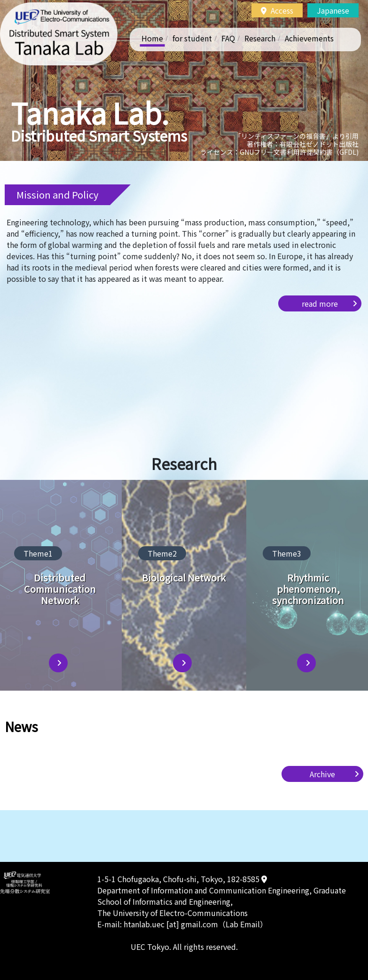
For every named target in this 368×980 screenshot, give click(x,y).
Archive (322, 774)
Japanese (333, 10)
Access (277, 10)
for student (192, 38)
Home (152, 38)
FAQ (228, 38)
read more (320, 303)
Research (260, 38)
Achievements (309, 38)
